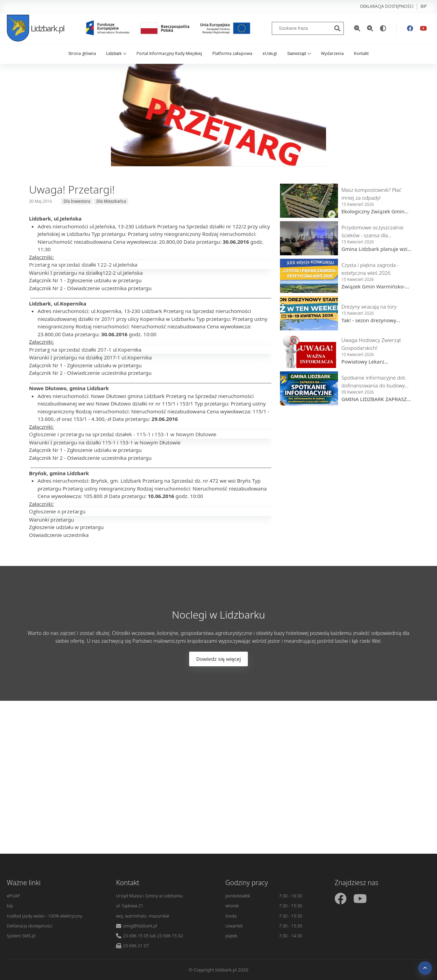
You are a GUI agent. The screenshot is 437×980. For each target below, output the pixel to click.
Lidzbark (116, 54)
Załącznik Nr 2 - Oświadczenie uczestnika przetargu (90, 288)
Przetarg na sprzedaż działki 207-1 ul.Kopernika (85, 350)
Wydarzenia (332, 53)
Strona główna (82, 53)
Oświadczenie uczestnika (59, 535)
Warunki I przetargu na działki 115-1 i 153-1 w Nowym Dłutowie (105, 442)
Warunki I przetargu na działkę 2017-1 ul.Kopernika (90, 357)
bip (424, 6)
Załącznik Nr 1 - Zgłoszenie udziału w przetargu (85, 280)
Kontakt (361, 53)
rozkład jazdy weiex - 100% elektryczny (45, 916)
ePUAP (13, 896)
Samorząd (299, 54)
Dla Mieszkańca (111, 201)
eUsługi (270, 53)
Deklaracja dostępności (387, 6)
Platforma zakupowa (232, 53)
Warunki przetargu (52, 520)
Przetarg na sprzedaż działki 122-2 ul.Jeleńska (83, 265)
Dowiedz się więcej (218, 659)
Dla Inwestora (77, 201)
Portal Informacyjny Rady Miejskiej (169, 53)
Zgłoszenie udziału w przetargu (66, 527)
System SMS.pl (21, 936)
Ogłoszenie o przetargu (57, 511)
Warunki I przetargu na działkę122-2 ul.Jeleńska (86, 273)
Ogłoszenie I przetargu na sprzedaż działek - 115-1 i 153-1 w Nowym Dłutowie (123, 434)
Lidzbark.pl (36, 28)
